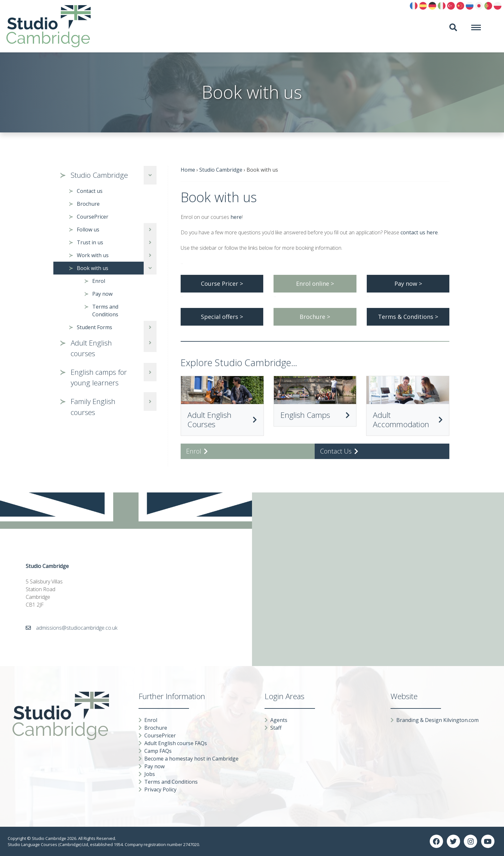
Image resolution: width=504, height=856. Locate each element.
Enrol (99, 281)
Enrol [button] (197, 451)
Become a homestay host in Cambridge (191, 759)
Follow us (88, 230)
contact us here (419, 232)
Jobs (150, 774)
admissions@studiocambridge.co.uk (77, 628)
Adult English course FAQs (176, 743)
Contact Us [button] (339, 451)
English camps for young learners (99, 378)
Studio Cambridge (99, 175)
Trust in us (90, 242)
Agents (279, 720)
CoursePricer (93, 217)
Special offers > (222, 317)
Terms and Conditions (105, 311)
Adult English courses (91, 348)
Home (188, 170)
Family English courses (93, 407)
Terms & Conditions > (408, 317)
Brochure (88, 204)
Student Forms (94, 327)
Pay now (102, 294)
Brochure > (315, 317)
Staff (276, 728)
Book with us (93, 268)
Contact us (90, 191)
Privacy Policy (160, 789)
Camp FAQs (158, 751)
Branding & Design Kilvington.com (437, 720)
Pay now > (408, 284)
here (236, 217)
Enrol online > (315, 284)
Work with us (93, 255)
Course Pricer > (222, 284)
